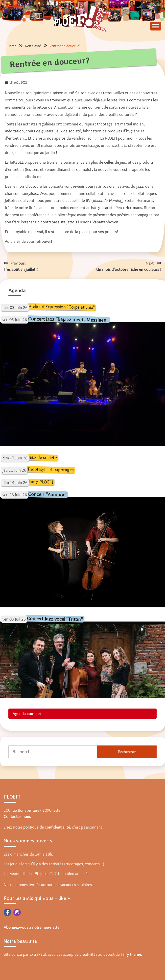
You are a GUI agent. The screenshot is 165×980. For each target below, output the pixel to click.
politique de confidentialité (47, 827)
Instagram (17, 912)
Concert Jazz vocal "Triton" (55, 619)
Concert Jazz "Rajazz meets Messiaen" (68, 319)
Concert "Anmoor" (47, 494)
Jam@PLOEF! (41, 482)
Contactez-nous (17, 816)
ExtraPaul (38, 954)
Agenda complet (27, 713)
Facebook (7, 912)
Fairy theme (131, 954)
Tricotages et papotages (51, 469)
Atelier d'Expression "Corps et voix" (62, 307)
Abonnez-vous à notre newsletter (32, 927)
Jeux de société (43, 457)
